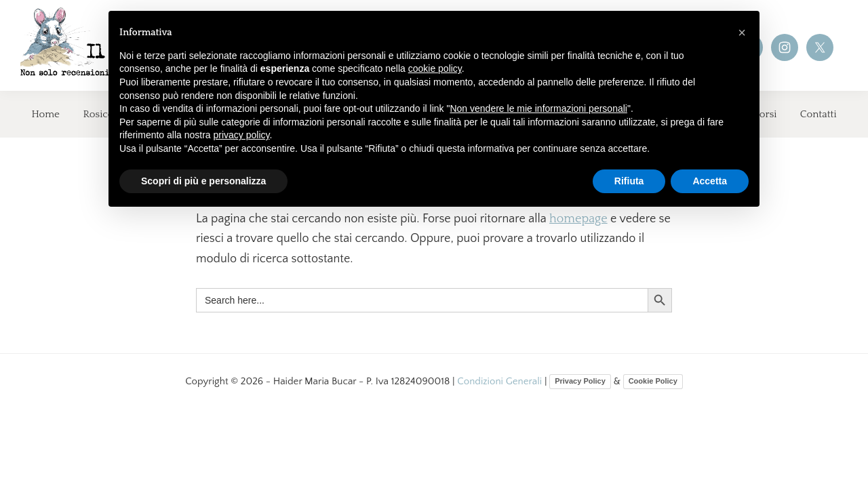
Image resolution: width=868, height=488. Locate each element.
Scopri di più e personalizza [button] (203, 181)
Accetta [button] (710, 181)
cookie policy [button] (435, 68)
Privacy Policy (580, 381)
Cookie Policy (653, 381)
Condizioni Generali (501, 381)
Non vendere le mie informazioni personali (538, 108)
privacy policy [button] (242, 135)
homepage (578, 219)
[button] (742, 33)
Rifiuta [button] (629, 181)
